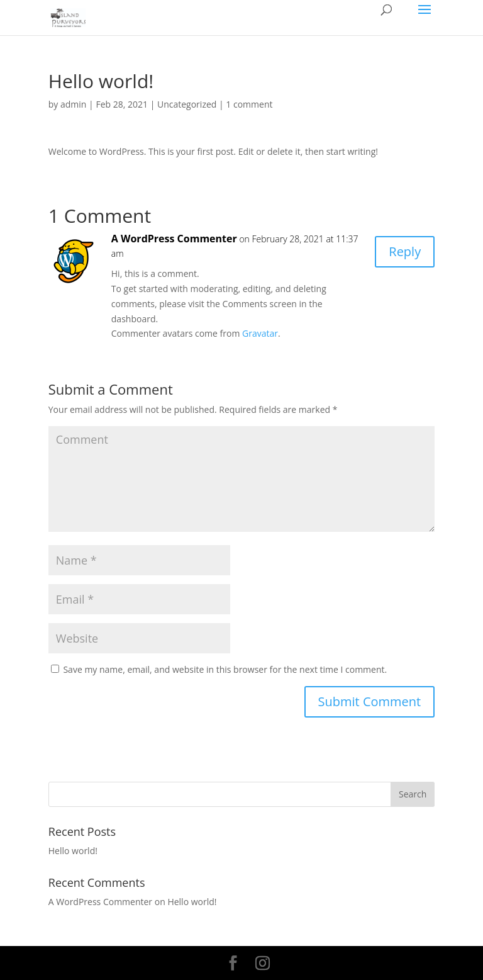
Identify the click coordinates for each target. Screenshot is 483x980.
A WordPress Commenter (174, 239)
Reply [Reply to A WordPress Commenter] (405, 251)
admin (73, 104)
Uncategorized (187, 104)
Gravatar (260, 333)
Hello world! (73, 851)
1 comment (249, 104)
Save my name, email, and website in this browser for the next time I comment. (225, 669)
